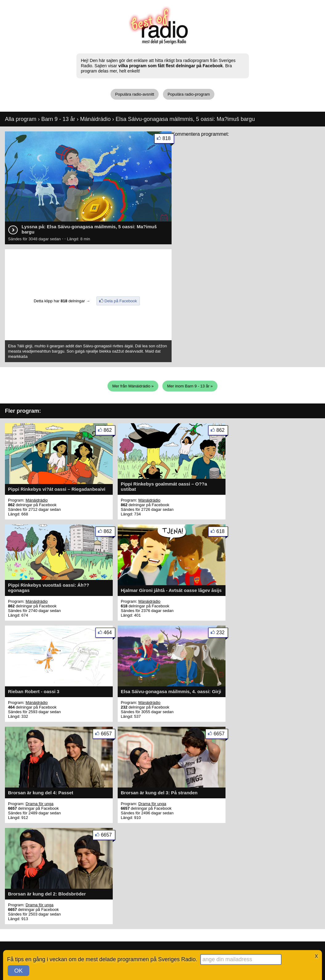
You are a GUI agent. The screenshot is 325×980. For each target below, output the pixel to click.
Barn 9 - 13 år (58, 119)
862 (109, 431)
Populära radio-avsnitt (135, 94)
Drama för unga (39, 804)
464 (109, 634)
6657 (108, 735)
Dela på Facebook (121, 301)
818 (168, 140)
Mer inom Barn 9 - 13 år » (190, 386)
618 (222, 533)
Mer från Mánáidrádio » (133, 386)
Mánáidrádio (95, 119)
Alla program (21, 119)
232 (222, 634)
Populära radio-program (189, 94)
